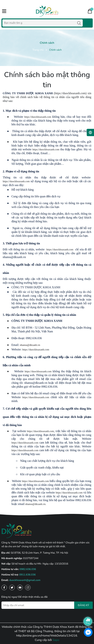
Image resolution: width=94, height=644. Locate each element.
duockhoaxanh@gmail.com (25, 580)
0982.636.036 (28, 569)
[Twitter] (12, 588)
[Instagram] (28, 588)
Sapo (56, 640)
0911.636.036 (28, 575)
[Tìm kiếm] (79, 23)
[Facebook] (4, 588)
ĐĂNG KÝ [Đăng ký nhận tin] (83, 605)
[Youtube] (20, 588)
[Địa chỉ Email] (47, 605)
